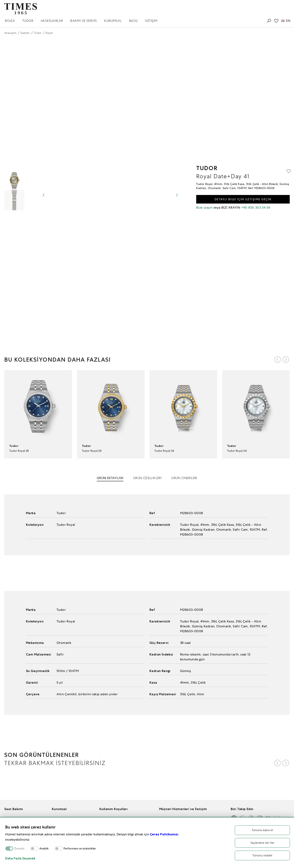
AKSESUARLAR (52, 21)
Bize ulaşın (204, 208)
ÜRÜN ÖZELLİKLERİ (147, 478)
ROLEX (10, 21)
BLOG (133, 21)
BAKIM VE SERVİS (84, 21)
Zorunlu (19, 849)
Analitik (44, 849)
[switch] (34, 849)
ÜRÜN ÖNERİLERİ (184, 478)
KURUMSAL (113, 21)
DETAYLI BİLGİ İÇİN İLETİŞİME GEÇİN (243, 199)
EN (286, 21)
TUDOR (28, 21)
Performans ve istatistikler (80, 849)
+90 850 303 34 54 (256, 208)
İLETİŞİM (151, 21)
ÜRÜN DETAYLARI (110, 478)
